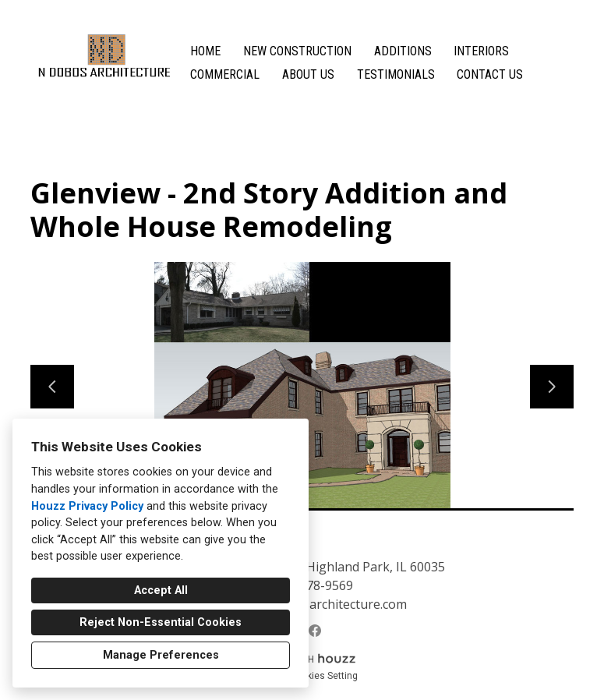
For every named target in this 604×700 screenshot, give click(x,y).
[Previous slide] (52, 387)
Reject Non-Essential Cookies (161, 622)
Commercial (225, 74)
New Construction (297, 51)
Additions (403, 51)
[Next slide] (552, 387)
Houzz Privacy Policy (87, 506)
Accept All (161, 590)
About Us (308, 74)
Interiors (481, 51)
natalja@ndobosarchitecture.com (311, 604)
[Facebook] (315, 631)
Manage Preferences (161, 655)
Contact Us (490, 74)
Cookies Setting (324, 676)
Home (205, 51)
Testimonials (396, 74)
